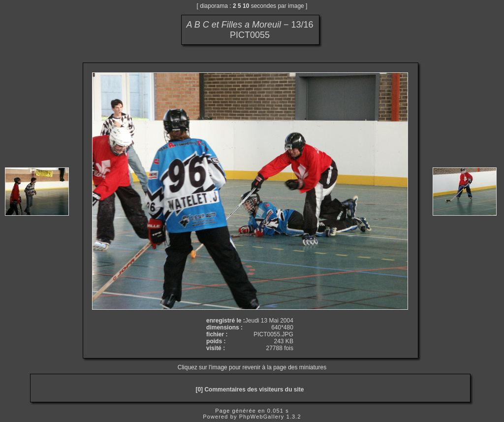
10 (246, 6)
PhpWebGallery (262, 417)
